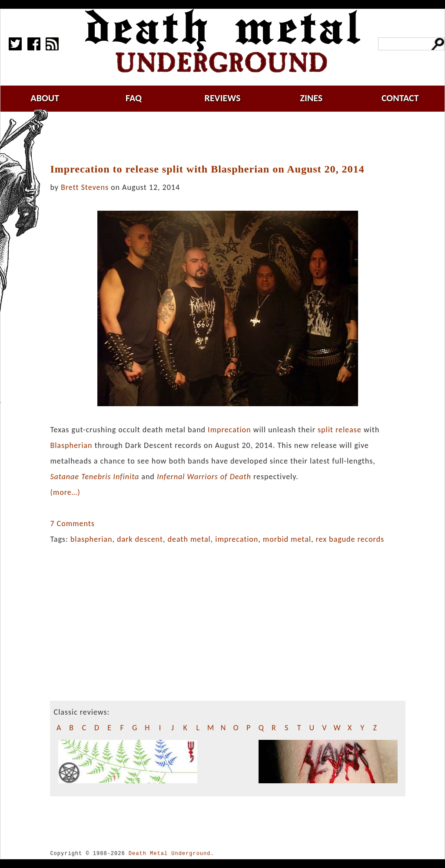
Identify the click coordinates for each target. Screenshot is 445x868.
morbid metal (287, 539)
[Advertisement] (233, 138)
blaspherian (91, 539)
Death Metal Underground (170, 853)
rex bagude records (350, 539)
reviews (223, 98)
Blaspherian (71, 445)
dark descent (140, 539)
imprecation (237, 539)
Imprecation (229, 430)
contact (400, 98)
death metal (189, 539)
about (45, 98)
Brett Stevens (85, 187)
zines (311, 98)
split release (340, 430)
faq (134, 98)
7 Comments (72, 523)
